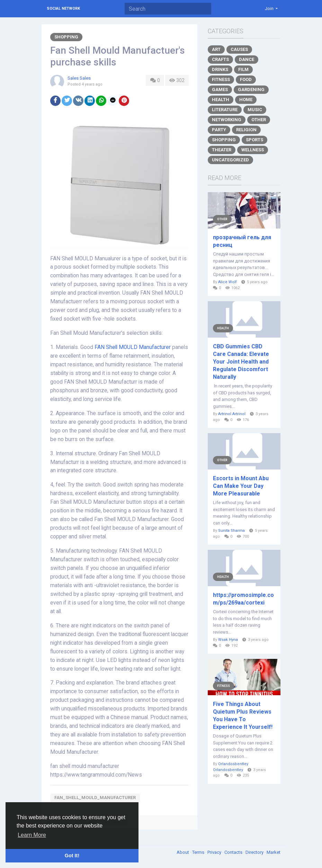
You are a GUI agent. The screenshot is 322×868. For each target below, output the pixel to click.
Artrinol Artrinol (232, 414)
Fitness (221, 79)
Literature (225, 110)
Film (243, 69)
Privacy (215, 852)
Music (255, 110)
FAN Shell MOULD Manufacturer (133, 347)
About (183, 852)
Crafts (220, 59)
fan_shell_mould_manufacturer (95, 798)
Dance (247, 59)
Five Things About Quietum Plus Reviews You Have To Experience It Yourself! (243, 715)
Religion (246, 130)
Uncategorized (230, 160)
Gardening (251, 90)
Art (216, 49)
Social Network (63, 8)
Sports (254, 140)
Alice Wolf (227, 282)
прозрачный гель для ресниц (242, 241)
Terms (199, 852)
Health (221, 100)
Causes (239, 49)
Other (259, 120)
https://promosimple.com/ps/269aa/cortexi (243, 599)
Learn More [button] (32, 835)
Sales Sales (79, 78)
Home (246, 100)
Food (246, 79)
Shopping (66, 37)
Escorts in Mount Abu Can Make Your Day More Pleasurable (241, 486)
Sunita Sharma (231, 531)
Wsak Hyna (228, 640)
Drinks (220, 69)
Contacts (234, 852)
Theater (222, 150)
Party (219, 130)
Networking (227, 120)
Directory (255, 852)
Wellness (253, 150)
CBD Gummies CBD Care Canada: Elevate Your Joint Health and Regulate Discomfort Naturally (241, 362)
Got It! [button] (72, 856)
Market (274, 852)
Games (220, 90)
